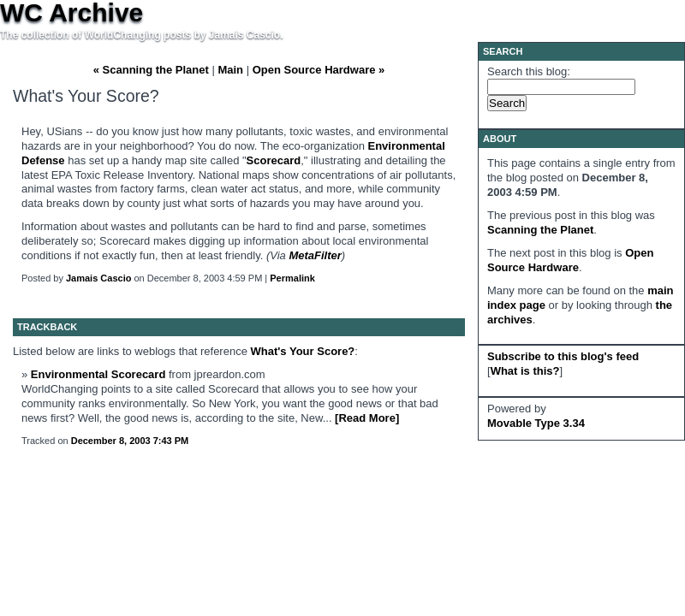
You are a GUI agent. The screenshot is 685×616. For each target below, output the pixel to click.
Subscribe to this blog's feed (563, 356)
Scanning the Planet (540, 230)
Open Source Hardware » (319, 70)
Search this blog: (529, 71)
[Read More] (367, 418)
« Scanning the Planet (151, 70)
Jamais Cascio (98, 278)
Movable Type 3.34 (536, 423)
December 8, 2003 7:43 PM (130, 441)
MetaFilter (315, 255)
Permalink (292, 278)
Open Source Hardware (570, 260)
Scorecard (274, 160)
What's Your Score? (303, 351)
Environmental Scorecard (98, 374)
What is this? (525, 371)
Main (230, 70)
